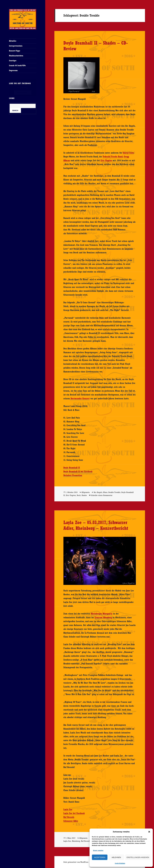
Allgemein (86, 492)
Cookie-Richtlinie (120, 863)
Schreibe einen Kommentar (102, 495)
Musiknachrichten (16, 56)
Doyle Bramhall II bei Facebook (78, 471)
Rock (79, 495)
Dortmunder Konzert (80, 398)
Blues (105, 492)
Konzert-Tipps (15, 51)
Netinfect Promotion (73, 475)
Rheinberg (76, 841)
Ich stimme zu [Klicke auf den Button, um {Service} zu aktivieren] (23, 93)
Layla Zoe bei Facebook (74, 813)
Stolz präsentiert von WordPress (76, 862)
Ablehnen (116, 857)
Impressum (13, 70)
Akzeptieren (100, 857)
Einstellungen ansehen (138, 857)
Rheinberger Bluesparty (102, 614)
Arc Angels (98, 492)
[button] (149, 832)
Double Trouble (114, 492)
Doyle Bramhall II (72, 468)
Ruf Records (69, 817)
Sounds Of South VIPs (17, 65)
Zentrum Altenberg (103, 617)
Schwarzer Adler (71, 821)
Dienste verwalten (98, 850)
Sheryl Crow (128, 153)
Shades (84, 495)
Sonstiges (13, 61)
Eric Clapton (106, 160)
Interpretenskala (16, 46)
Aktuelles (13, 41)
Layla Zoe (68, 809)
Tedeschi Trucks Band (113, 157)
